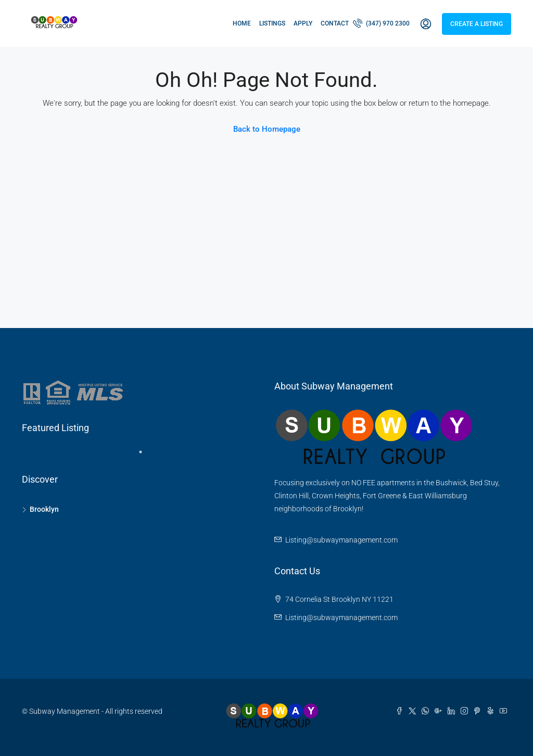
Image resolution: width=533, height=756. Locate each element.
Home (242, 23)
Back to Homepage (267, 129)
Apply (303, 23)
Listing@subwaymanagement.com (341, 540)
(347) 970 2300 (381, 23)
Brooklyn (44, 509)
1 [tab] (146, 456)
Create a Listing (477, 24)
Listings (272, 23)
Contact (335, 23)
